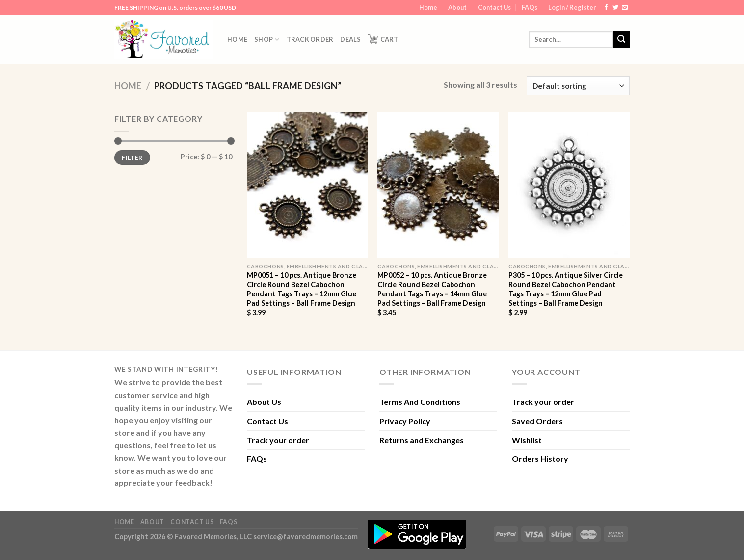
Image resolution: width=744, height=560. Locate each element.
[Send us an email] (625, 8)
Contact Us (494, 7)
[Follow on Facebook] (606, 8)
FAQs (530, 7)
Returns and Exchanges (422, 440)
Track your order (278, 440)
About (457, 7)
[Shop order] (578, 86)
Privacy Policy (405, 421)
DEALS (350, 39)
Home (428, 7)
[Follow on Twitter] (615, 8)
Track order (310, 39)
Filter (132, 157)
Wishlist (527, 440)
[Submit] (621, 40)
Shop (267, 40)
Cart (383, 39)
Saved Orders (537, 421)
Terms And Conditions (420, 402)
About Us (264, 402)
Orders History (540, 459)
